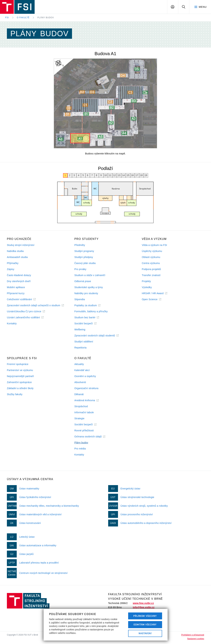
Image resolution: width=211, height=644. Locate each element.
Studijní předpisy (84, 257)
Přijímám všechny (145, 616)
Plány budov (46, 18)
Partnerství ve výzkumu (20, 370)
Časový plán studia (85, 263)
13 (119, 175)
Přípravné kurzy (16, 293)
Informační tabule (84, 412)
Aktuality (79, 364)
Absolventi (80, 382)
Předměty (80, 245)
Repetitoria (81, 348)
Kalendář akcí (82, 370)
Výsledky (147, 287)
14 (123, 175)
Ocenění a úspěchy (85, 376)
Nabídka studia (15, 251)
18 (141, 175)
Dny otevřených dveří (19, 281)
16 (132, 175)
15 (128, 175)
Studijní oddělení (84, 342)
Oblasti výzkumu (151, 257)
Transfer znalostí (151, 275)
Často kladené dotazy (19, 275)
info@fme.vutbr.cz (144, 607)
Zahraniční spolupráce (19, 382)
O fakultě (23, 18)
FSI (7, 18)
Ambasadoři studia (17, 257)
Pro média (80, 449)
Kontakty (12, 323)
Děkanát (79, 394)
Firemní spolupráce (18, 364)
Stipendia (80, 299)
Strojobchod (81, 406)
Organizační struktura (86, 388)
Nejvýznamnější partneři (20, 376)
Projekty (146, 281)
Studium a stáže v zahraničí (90, 275)
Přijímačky (13, 263)
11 (110, 175)
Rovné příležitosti (84, 430)
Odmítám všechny (145, 625)
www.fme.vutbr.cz (143, 603)
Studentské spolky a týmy (89, 287)
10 (106, 175)
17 (137, 175)
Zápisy (11, 269)
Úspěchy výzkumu (152, 251)
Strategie (79, 418)
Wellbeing (80, 329)
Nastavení (145, 633)
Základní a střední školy (20, 388)
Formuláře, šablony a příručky (91, 311)
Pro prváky (80, 269)
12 (115, 175)
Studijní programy (84, 251)
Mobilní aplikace (16, 287)
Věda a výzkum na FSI (154, 245)
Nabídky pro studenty (86, 293)
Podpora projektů (151, 269)
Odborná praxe (83, 281)
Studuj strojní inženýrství (21, 245)
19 (146, 175)
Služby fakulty (15, 394)
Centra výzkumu (151, 263)
